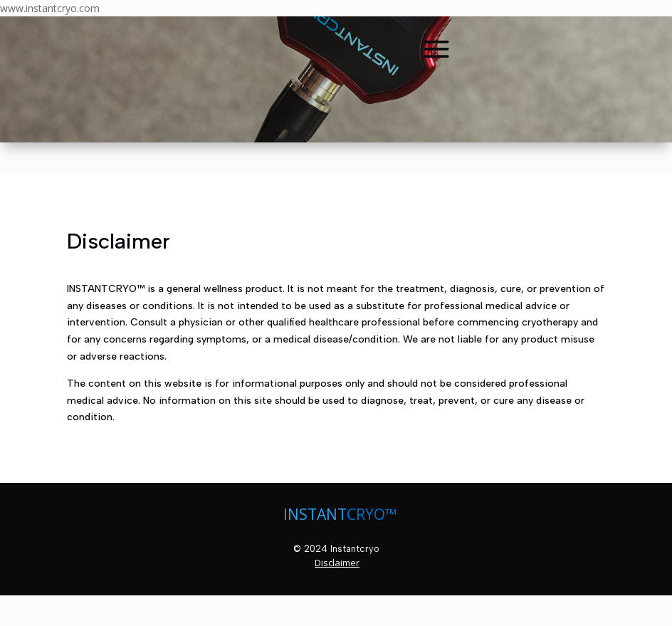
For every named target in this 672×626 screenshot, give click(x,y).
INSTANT (315, 514)
